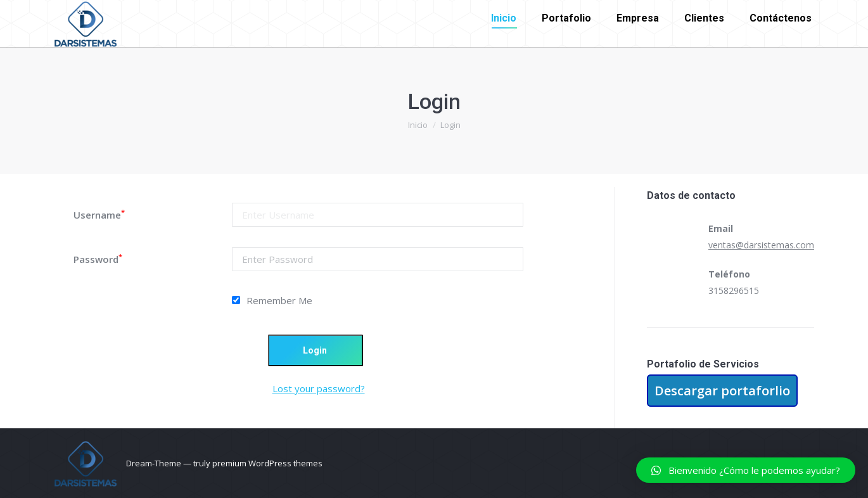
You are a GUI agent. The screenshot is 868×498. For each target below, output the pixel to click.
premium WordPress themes (267, 463)
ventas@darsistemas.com (761, 245)
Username (99, 215)
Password (98, 259)
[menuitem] (504, 18)
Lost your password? (319, 388)
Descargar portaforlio (722, 391)
